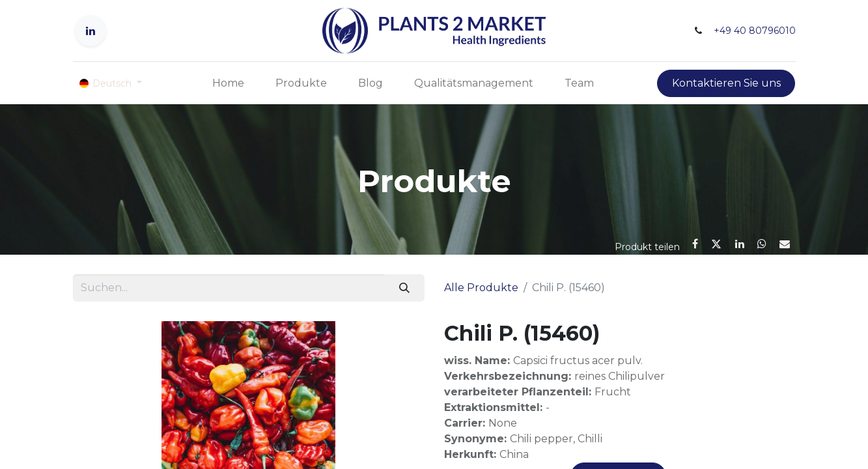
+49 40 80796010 (755, 31)
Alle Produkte (481, 288)
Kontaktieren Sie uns (726, 83)
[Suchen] (404, 288)
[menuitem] (228, 83)
